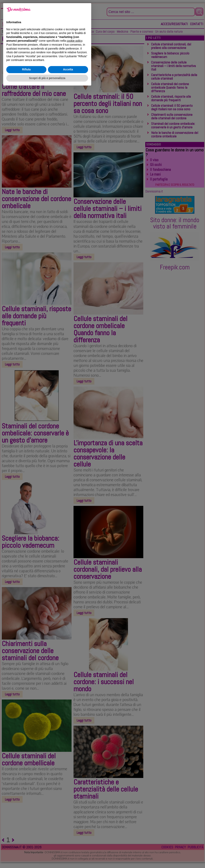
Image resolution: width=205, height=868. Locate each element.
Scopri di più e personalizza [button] (47, 857)
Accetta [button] (68, 849)
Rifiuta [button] (26, 849)
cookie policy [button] (74, 820)
